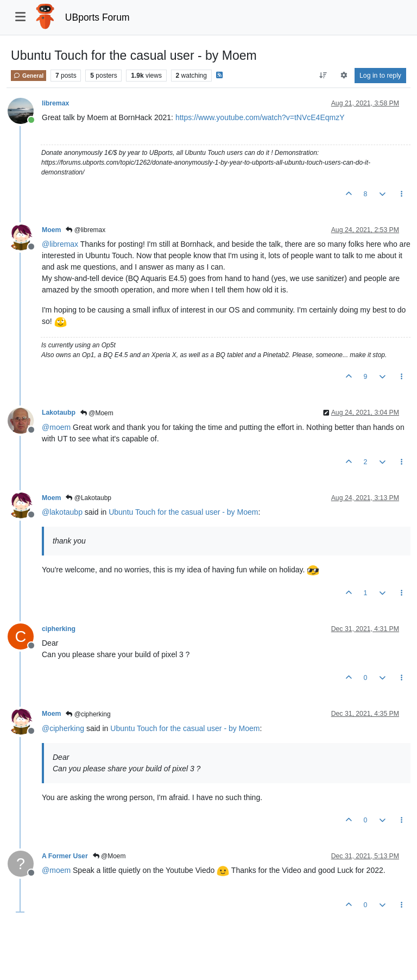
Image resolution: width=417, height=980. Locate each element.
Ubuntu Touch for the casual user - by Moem (183, 512)
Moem (51, 230)
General (29, 76)
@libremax (86, 230)
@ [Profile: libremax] (60, 244)
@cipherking (88, 714)
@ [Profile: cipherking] (63, 728)
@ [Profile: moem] (56, 427)
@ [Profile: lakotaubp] (62, 512)
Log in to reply (380, 76)
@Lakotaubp (89, 498)
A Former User (65, 856)
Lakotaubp (59, 413)
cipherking (59, 629)
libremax (55, 103)
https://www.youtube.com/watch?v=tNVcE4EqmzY (260, 117)
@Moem (97, 413)
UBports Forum (97, 17)
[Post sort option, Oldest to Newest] (323, 76)
